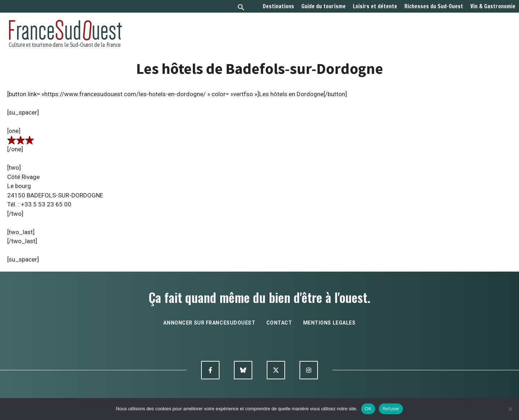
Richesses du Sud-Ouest (434, 6)
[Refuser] (510, 409)
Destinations (278, 6)
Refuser (391, 409)
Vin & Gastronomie (493, 6)
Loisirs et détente (375, 6)
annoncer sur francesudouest (209, 323)
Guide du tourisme (323, 6)
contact (279, 323)
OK (368, 409)
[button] (241, 8)
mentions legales (329, 323)
